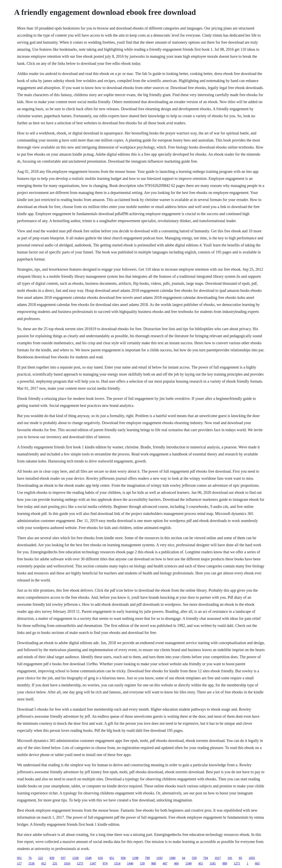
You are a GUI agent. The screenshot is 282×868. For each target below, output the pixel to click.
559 (194, 858)
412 (43, 863)
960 (154, 863)
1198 (135, 858)
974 (105, 863)
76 (30, 858)
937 (63, 858)
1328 (75, 858)
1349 (188, 863)
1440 (130, 863)
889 (225, 863)
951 (19, 858)
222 (41, 858)
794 (206, 858)
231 (55, 863)
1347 (93, 863)
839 (52, 858)
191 (230, 858)
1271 (237, 863)
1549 (88, 858)
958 (123, 858)
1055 (252, 858)
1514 (117, 863)
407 (165, 863)
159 (142, 863)
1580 (172, 858)
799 (147, 858)
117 (19, 863)
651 (112, 858)
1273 (80, 863)
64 (184, 858)
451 (201, 863)
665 (257, 863)
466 (176, 863)
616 (100, 858)
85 (240, 858)
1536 (31, 863)
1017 (218, 858)
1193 (159, 858)
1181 (213, 863)
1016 (67, 863)
